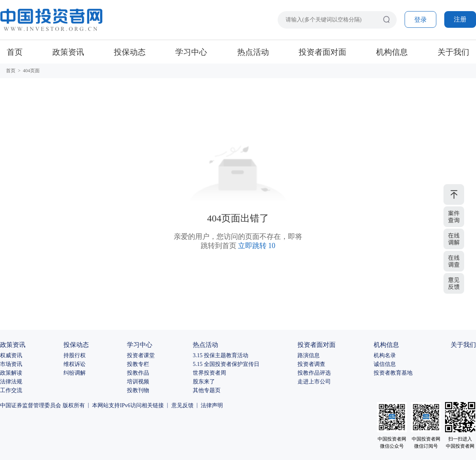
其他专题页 (207, 390)
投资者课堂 (141, 355)
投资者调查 (311, 364)
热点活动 (253, 52)
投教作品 (138, 373)
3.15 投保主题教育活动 (221, 355)
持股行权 (75, 355)
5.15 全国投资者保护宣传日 (226, 364)
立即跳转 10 (257, 246)
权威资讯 (11, 355)
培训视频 (138, 382)
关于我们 (453, 52)
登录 (420, 20)
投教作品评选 (314, 373)
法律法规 (11, 382)
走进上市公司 (314, 382)
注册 (460, 19)
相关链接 (153, 405)
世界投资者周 (209, 373)
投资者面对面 (322, 52)
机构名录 (385, 355)
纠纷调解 (75, 373)
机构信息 (392, 52)
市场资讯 (11, 364)
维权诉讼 (75, 364)
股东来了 (204, 382)
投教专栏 (138, 364)
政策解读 (11, 373)
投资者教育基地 (393, 373)
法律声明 (212, 405)
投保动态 (130, 52)
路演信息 (309, 355)
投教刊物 (138, 390)
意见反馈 (182, 405)
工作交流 (11, 390)
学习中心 (191, 52)
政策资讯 (68, 52)
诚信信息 (385, 364)
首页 (15, 52)
